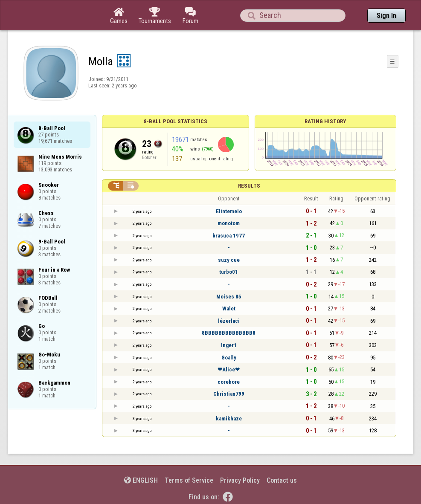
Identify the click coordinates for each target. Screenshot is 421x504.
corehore (229, 382)
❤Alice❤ (229, 369)
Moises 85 (229, 297)
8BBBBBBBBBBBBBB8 (229, 333)
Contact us (282, 480)
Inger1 (229, 345)
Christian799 (229, 394)
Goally (229, 358)
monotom (229, 223)
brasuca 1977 (229, 236)
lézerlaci (229, 321)
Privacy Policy (240, 480)
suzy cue (229, 260)
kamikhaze (229, 419)
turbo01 (229, 272)
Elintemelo (229, 211)
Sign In (386, 16)
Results (249, 186)
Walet (229, 308)
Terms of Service (189, 480)
